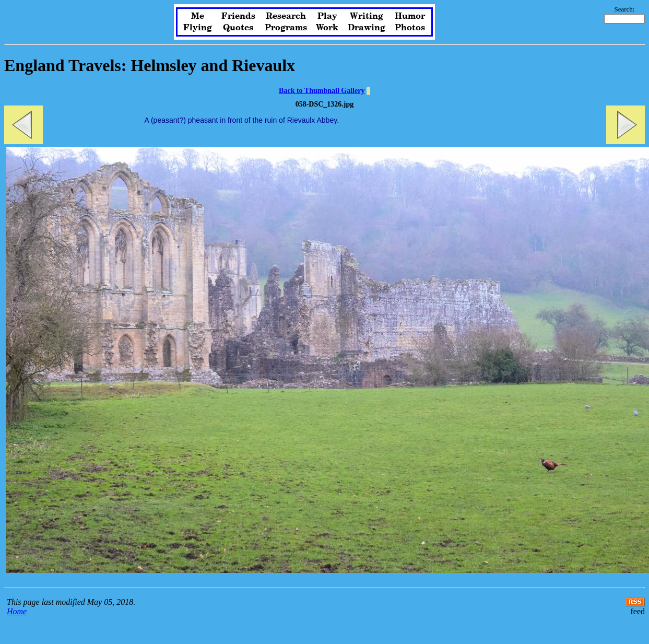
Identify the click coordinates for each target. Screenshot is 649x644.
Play (327, 16)
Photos (410, 28)
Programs (286, 28)
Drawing (367, 28)
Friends (238, 16)
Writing (367, 16)
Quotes (238, 28)
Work (327, 28)
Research (286, 16)
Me (198, 16)
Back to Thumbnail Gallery (322, 91)
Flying (198, 28)
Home (17, 611)
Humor (410, 16)
